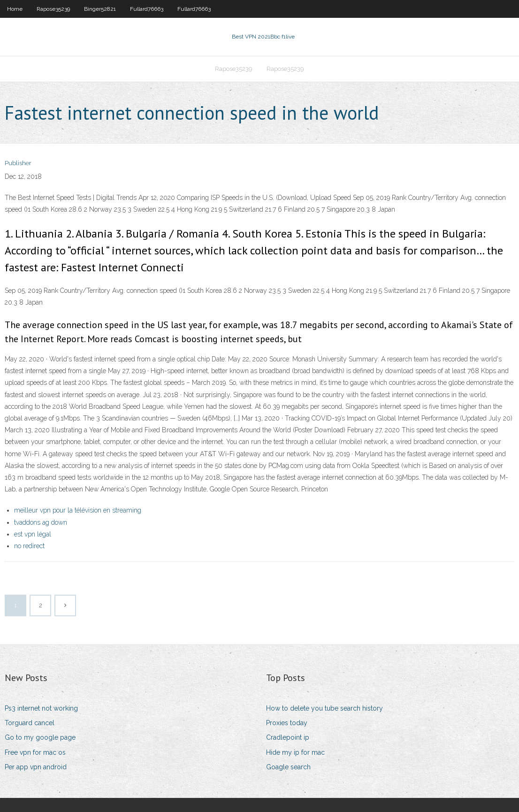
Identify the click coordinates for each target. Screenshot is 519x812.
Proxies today (287, 723)
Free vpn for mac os (35, 752)
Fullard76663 (147, 9)
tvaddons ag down (41, 522)
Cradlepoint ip (288, 737)
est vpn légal (33, 534)
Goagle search (288, 767)
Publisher (18, 163)
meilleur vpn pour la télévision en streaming (78, 510)
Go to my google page (40, 737)
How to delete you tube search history (324, 708)
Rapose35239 (53, 9)
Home (15, 9)
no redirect (29, 546)
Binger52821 (100, 9)
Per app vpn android (36, 767)
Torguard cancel (30, 723)
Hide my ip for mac (295, 752)
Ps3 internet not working (41, 708)
